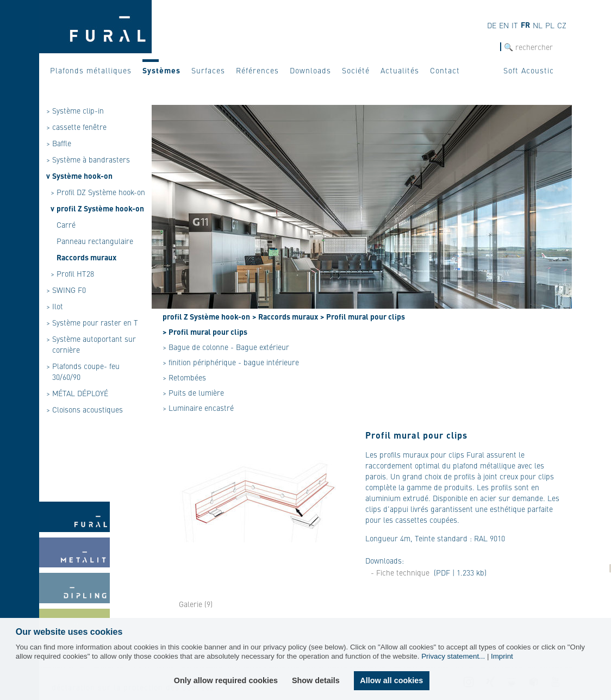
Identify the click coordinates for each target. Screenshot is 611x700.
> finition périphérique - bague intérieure (231, 362)
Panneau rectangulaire (95, 241)
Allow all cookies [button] (391, 680)
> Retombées (184, 377)
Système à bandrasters (91, 159)
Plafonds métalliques (91, 70)
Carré (66, 224)
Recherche (484, 47)
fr (525, 24)
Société (356, 70)
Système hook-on (82, 176)
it (515, 25)
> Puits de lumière (193, 392)
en (504, 25)
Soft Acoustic (529, 70)
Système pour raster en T (95, 322)
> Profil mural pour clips (363, 316)
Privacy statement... (453, 656)
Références (257, 70)
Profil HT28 (75, 273)
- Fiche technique (400, 572)
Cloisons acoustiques (88, 409)
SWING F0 (69, 290)
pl (550, 25)
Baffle (62, 143)
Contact (445, 70)
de (492, 25)
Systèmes (161, 70)
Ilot (58, 306)
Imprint (502, 656)
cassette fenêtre (79, 127)
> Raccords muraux (285, 316)
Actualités (400, 70)
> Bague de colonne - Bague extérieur (226, 347)
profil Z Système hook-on (100, 208)
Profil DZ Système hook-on (101, 192)
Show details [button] (316, 680)
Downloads (310, 70)
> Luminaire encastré (198, 408)
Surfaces (208, 70)
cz (562, 25)
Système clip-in (78, 110)
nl (538, 25)
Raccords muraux (86, 257)
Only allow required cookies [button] (226, 680)
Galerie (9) (196, 604)
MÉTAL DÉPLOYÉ (80, 393)
